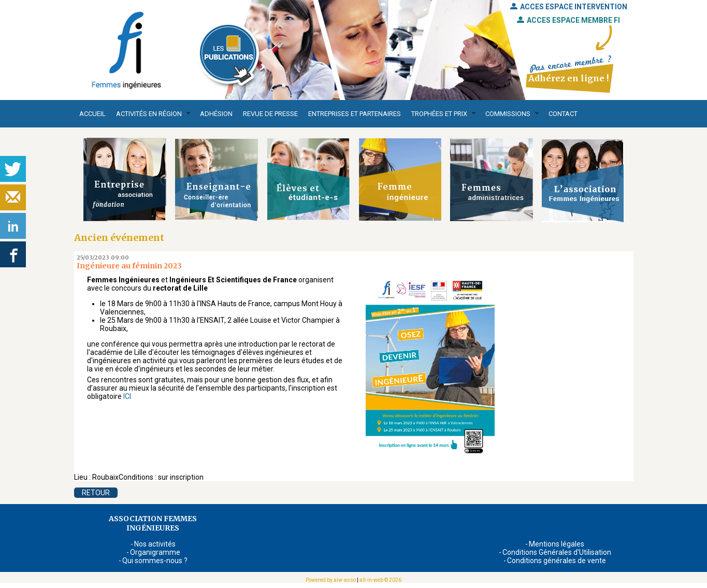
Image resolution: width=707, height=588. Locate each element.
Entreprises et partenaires (355, 114)
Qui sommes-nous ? (155, 561)
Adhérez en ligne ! (568, 78)
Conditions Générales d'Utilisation (557, 552)
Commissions (508, 114)
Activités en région (149, 114)
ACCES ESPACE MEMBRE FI (568, 20)
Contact (563, 114)
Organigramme (155, 552)
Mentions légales (557, 544)
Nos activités (155, 544)
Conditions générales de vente (557, 561)
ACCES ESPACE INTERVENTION (569, 7)
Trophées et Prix (439, 114)
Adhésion (216, 114)
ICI (127, 396)
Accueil (92, 114)
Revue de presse (270, 114)
